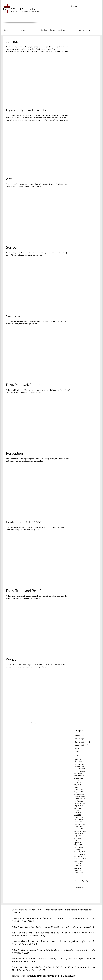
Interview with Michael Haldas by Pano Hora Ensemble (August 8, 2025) (45, 976)
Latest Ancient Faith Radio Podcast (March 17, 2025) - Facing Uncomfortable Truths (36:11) (53, 927)
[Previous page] (31, 723)
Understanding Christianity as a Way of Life (25, 11)
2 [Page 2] (40, 723)
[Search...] (84, 6)
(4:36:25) (42, 970)
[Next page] (44, 723)
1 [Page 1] (36, 723)
